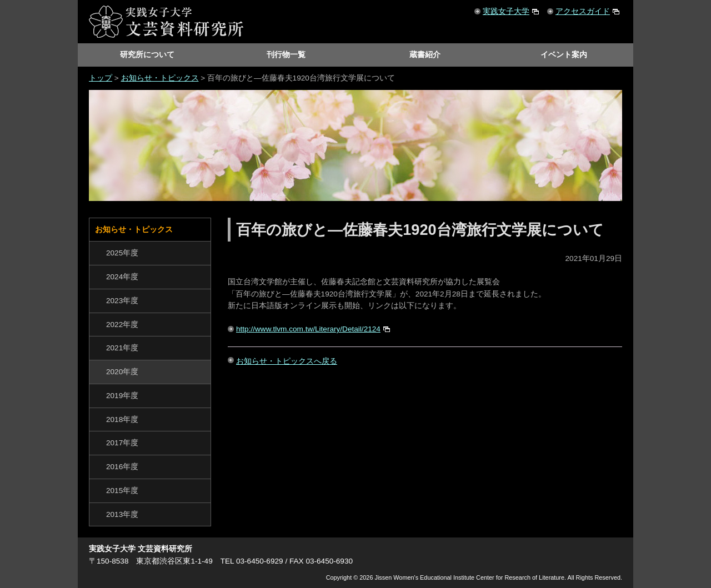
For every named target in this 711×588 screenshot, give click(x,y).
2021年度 (122, 348)
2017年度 (122, 443)
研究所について (147, 55)
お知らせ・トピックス (160, 78)
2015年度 (122, 491)
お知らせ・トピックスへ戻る (287, 361)
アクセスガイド (583, 11)
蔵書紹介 (425, 55)
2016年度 (122, 467)
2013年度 (122, 514)
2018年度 (122, 419)
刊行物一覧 (286, 55)
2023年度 (122, 301)
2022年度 (122, 325)
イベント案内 (564, 55)
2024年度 (122, 277)
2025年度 (122, 253)
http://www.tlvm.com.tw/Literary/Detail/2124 (308, 329)
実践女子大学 (506, 11)
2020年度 (122, 372)
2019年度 (122, 396)
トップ (101, 78)
